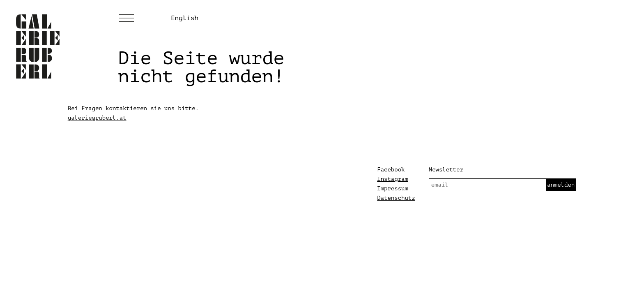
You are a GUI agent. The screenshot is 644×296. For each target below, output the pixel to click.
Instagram (393, 179)
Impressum (393, 188)
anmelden (561, 185)
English (185, 18)
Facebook (391, 170)
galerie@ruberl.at (97, 118)
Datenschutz (396, 198)
